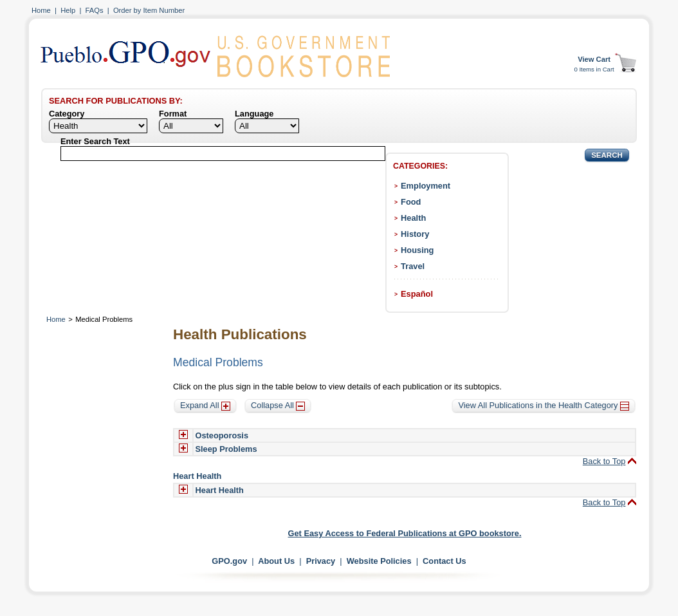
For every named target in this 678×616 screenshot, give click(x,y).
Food (411, 202)
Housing (417, 250)
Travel (413, 266)
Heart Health (220, 490)
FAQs (95, 10)
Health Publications (240, 334)
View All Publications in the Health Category (544, 405)
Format (173, 114)
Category (67, 114)
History (415, 234)
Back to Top (604, 461)
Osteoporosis (222, 435)
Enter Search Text (95, 141)
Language (254, 114)
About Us (276, 561)
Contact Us (444, 561)
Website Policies (379, 561)
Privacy (321, 561)
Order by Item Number (149, 10)
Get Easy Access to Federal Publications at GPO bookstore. (405, 533)
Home (41, 10)
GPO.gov (229, 561)
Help (68, 10)
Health (413, 218)
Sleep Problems (226, 449)
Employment (426, 186)
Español (417, 294)
